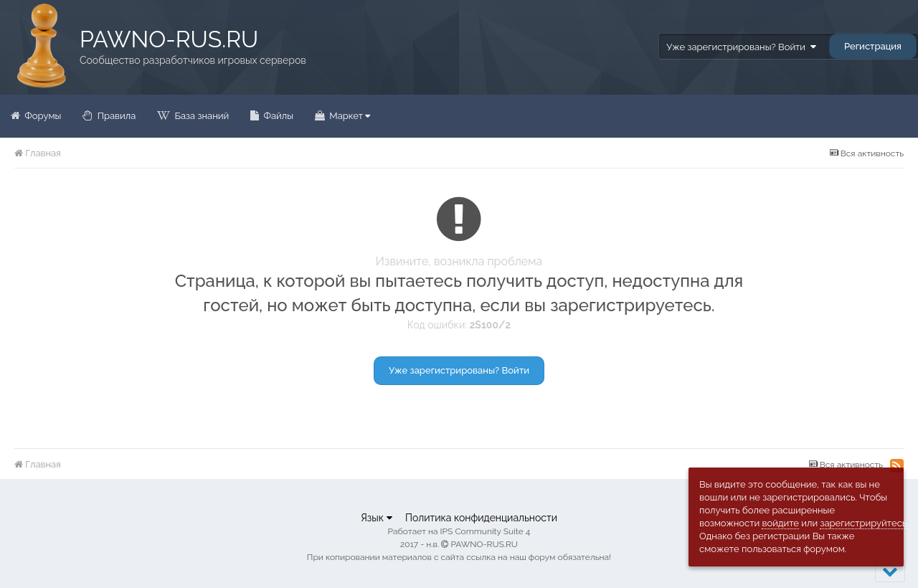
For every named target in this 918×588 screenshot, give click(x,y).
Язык (377, 518)
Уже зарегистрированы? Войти (741, 47)
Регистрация (873, 46)
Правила (115, 116)
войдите (780, 523)
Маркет (349, 116)
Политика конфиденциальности (481, 518)
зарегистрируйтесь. (864, 523)
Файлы (277, 116)
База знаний (200, 116)
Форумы (42, 116)
